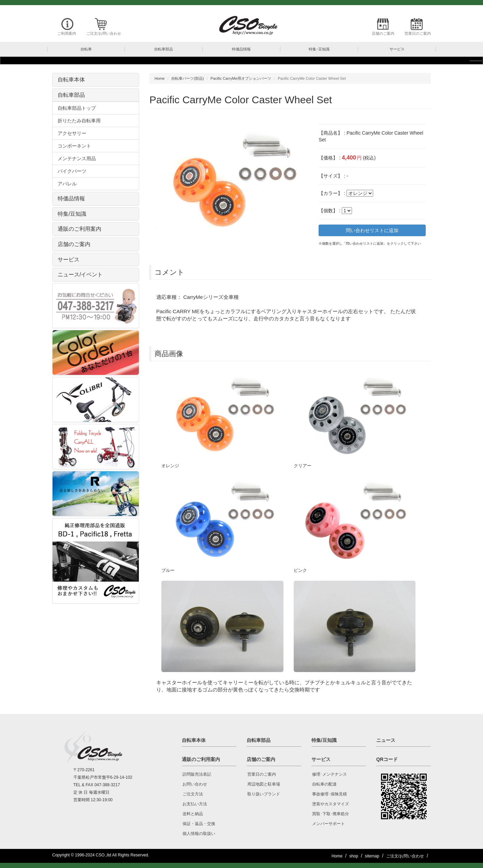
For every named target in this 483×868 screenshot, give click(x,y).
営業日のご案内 (418, 33)
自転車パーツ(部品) (187, 78)
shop (354, 856)
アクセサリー (72, 133)
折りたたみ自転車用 (79, 121)
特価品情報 (71, 199)
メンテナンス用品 (77, 158)
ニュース (386, 740)
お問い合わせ (195, 784)
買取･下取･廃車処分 (331, 814)
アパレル (67, 184)
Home (160, 78)
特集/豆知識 (72, 214)
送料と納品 (193, 814)
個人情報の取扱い (199, 834)
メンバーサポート (328, 824)
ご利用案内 (67, 33)
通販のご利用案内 (79, 229)
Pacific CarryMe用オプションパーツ (241, 78)
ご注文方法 (193, 794)
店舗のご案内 (383, 33)
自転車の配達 (324, 784)
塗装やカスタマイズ (331, 804)
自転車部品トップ (77, 108)
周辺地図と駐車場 (264, 784)
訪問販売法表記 (197, 774)
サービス (69, 260)
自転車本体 (71, 80)
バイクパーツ (72, 171)
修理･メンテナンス (330, 774)
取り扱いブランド (264, 794)
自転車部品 (71, 95)
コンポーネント (74, 146)
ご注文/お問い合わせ (104, 33)
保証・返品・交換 (199, 824)
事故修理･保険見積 (330, 794)
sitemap (372, 856)
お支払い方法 (195, 804)
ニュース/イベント (80, 275)
